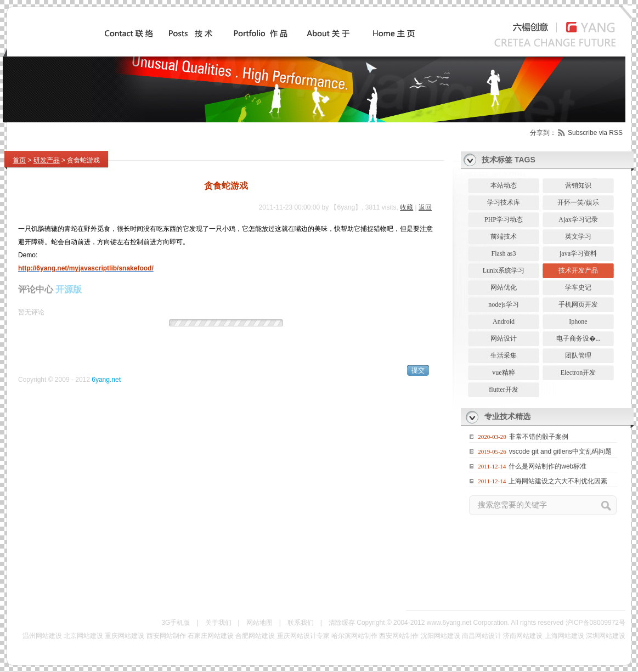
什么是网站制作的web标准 (547, 466)
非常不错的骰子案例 (539, 437)
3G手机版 (176, 623)
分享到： (543, 133)
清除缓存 (342, 623)
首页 (19, 160)
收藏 (406, 207)
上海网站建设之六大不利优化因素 (558, 481)
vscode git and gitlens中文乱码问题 (560, 451)
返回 (425, 207)
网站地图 (259, 623)
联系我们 (301, 623)
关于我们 (218, 623)
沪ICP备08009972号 (595, 623)
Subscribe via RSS (595, 133)
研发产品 (47, 160)
